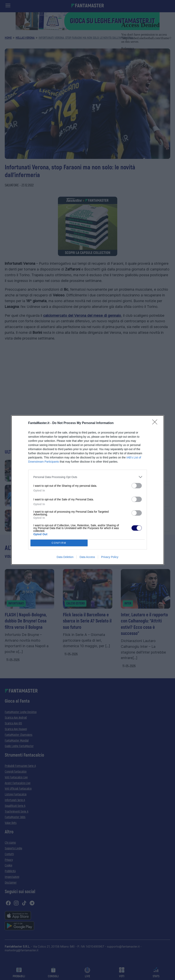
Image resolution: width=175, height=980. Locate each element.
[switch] (137, 486)
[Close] (156, 423)
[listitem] (88, 477)
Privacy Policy (110, 557)
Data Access (87, 557)
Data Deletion (65, 557)
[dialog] (88, 490)
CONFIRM (59, 543)
